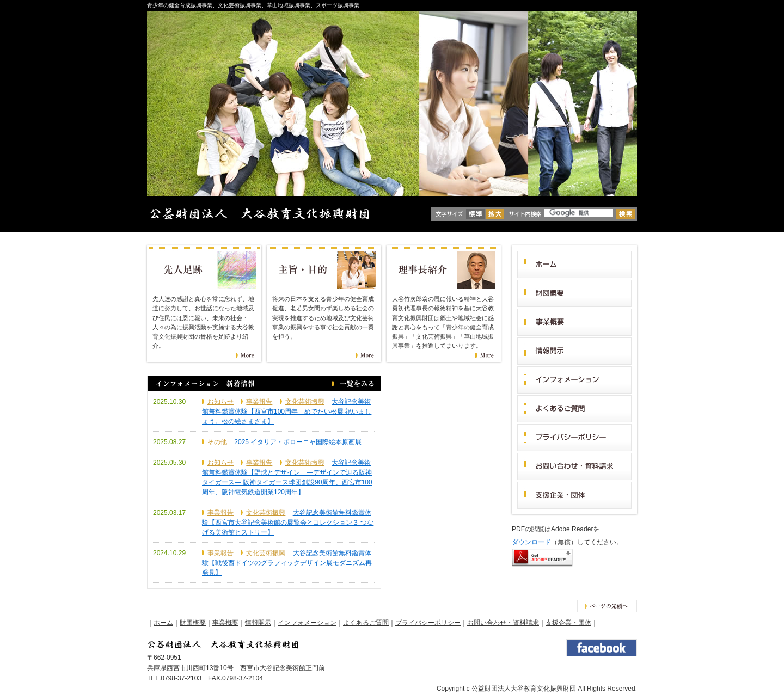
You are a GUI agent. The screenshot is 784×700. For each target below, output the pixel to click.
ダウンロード (531, 542)
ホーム (163, 623)
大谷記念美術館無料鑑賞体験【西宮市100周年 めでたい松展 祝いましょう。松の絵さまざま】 (287, 412)
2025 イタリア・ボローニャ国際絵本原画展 (298, 442)
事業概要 (225, 623)
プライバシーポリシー (428, 623)
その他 (217, 442)
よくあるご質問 (366, 623)
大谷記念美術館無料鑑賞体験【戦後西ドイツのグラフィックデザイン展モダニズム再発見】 (287, 563)
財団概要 (193, 623)
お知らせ (220, 402)
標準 (475, 214)
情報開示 (258, 623)
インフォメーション (307, 623)
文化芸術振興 (305, 402)
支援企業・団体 (568, 623)
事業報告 (259, 402)
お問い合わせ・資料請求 (503, 623)
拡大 (495, 214)
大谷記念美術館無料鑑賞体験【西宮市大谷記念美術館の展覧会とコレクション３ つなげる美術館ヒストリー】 (288, 523)
